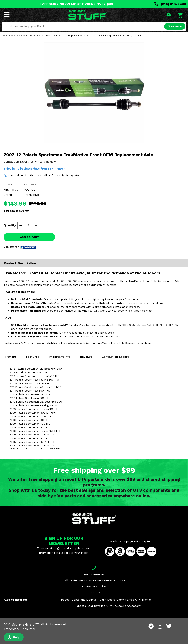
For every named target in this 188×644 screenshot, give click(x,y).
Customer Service (94, 587)
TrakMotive (35, 36)
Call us (46, 176)
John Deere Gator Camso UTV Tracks (125, 600)
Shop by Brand (19, 36)
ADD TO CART (29, 237)
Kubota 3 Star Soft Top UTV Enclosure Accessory (108, 606)
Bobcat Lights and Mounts (78, 600)
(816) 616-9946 (170, 4)
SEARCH (175, 26)
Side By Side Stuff (25, 625)
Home (5, 36)
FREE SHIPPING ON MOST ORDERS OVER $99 (76, 4)
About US (94, 593)
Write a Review (45, 162)
